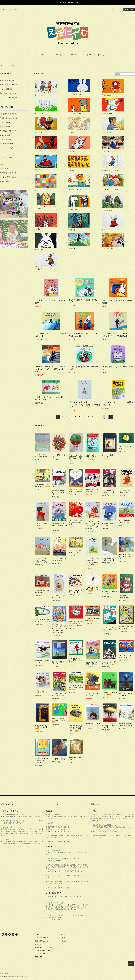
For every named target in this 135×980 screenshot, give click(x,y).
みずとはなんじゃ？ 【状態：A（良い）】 (42, 692)
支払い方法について (42, 938)
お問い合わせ (102, 55)
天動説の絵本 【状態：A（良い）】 (76, 758)
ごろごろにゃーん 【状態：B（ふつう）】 (42, 620)
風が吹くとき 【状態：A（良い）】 (110, 726)
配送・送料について (42, 941)
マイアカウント (63, 935)
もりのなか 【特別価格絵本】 (92, 620)
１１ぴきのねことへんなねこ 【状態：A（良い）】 (118, 403)
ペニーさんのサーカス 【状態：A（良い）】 (109, 491)
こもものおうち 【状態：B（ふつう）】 (58, 597)
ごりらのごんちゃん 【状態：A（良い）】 (92, 663)
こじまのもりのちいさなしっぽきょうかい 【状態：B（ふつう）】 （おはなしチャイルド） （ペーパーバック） (59, 629)
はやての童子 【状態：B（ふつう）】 (43, 662)
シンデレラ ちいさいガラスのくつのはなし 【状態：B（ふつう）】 (42, 560)
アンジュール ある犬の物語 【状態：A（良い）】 (92, 589)
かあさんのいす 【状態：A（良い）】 (125, 656)
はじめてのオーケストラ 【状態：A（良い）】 (59, 559)
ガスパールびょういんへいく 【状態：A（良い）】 (51, 335)
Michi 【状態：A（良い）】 (58, 456)
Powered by (13, 977)
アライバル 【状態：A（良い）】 (109, 456)
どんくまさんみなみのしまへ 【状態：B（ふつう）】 (126, 556)
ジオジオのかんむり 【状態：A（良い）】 (125, 597)
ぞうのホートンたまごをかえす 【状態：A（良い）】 (109, 629)
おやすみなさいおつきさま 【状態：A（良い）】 (59, 720)
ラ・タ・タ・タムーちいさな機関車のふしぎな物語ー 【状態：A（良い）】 (76, 458)
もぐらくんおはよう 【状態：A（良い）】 (83, 301)
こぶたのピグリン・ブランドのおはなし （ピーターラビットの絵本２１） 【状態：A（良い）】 (92, 562)
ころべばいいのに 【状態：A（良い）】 (126, 628)
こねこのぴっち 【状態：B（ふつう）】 (125, 447)
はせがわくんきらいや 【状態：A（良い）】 (92, 456)
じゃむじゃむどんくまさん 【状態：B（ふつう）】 (76, 522)
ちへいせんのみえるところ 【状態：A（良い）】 (43, 455)
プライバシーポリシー (42, 951)
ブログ (89, 55)
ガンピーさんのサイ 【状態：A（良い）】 (125, 521)
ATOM (41, 957)
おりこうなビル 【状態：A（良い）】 (75, 552)
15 (107, 417)
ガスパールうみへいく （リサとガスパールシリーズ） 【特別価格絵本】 (117, 335)
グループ (60, 55)
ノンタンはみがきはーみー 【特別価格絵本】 (84, 368)
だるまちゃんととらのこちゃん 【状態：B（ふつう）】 (49, 398)
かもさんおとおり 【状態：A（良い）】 (109, 663)
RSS (37, 957)
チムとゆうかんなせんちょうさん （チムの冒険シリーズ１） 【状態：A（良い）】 (76, 728)
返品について (39, 944)
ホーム (30, 55)
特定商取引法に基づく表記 (44, 947)
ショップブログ (40, 954)
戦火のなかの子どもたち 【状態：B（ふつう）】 (126, 725)
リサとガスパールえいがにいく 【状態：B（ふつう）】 (83, 335)
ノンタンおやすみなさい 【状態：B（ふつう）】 (118, 368)
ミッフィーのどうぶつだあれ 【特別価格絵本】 (117, 302)
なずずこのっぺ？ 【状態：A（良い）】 (76, 491)
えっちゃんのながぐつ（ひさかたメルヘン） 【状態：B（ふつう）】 (43, 761)
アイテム (129, 9)
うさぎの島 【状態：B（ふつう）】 (126, 695)
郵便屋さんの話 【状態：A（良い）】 (92, 491)
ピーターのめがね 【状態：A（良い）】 (42, 591)
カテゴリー (44, 55)
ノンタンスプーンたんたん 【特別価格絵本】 (50, 302)
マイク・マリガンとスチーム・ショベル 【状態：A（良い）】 (76, 623)
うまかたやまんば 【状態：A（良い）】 (76, 591)
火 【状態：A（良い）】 (59, 759)
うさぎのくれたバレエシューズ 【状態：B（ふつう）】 (59, 526)
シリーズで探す (11, 65)
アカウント (117, 9)
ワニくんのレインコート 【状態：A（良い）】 (126, 491)
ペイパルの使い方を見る (54, 919)
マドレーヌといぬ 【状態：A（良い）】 (59, 695)
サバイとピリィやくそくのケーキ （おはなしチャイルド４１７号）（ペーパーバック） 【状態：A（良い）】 (92, 525)
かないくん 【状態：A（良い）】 (42, 525)
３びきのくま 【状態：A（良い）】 (110, 693)
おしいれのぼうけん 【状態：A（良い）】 (42, 727)
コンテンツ (75, 55)
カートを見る (62, 938)
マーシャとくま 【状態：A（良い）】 (92, 694)
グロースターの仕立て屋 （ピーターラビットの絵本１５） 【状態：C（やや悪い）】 (84, 405)
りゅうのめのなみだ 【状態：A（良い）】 (108, 559)
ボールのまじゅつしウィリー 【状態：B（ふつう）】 (76, 660)
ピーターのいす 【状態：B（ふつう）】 (42, 486)
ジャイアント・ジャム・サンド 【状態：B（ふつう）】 (76, 688)
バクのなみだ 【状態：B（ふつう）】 (93, 724)
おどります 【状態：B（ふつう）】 (109, 525)
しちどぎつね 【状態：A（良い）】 (110, 593)
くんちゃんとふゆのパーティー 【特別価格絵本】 (59, 492)
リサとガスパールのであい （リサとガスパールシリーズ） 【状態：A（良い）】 (50, 369)
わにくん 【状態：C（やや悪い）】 (59, 663)
